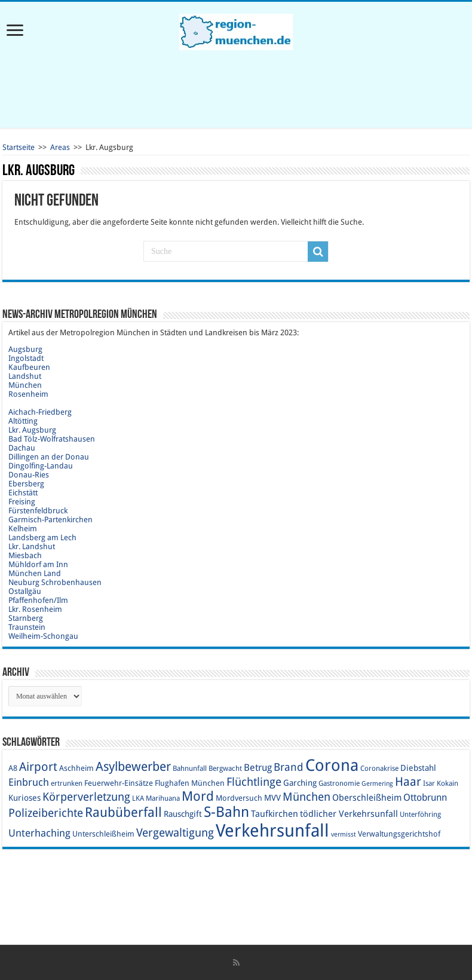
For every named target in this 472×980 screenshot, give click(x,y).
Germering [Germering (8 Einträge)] (377, 784)
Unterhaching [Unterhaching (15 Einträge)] (39, 833)
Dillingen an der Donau (49, 457)
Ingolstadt (26, 358)
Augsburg (25, 349)
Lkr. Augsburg (32, 430)
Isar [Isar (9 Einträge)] (429, 783)
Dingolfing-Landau (41, 466)
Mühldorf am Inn (38, 564)
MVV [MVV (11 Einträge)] (272, 798)
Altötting (23, 421)
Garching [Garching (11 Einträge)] (300, 783)
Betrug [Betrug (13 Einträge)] (258, 768)
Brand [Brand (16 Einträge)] (289, 767)
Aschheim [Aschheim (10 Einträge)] (76, 768)
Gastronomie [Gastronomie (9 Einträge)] (339, 783)
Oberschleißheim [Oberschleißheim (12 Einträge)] (367, 798)
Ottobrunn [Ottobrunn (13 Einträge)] (425, 797)
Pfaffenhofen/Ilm (38, 600)
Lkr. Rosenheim (35, 609)
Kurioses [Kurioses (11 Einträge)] (24, 798)
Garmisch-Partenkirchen (50, 520)
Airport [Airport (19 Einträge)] (38, 767)
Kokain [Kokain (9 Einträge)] (448, 783)
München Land (35, 573)
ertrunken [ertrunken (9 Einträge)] (67, 783)
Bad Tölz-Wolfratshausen (52, 439)
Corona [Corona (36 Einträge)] (332, 765)
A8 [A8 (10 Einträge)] (13, 768)
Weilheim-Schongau (43, 636)
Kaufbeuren (29, 367)
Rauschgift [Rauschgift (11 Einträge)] (183, 814)
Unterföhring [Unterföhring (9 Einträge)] (420, 814)
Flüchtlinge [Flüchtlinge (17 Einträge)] (254, 782)
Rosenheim (28, 394)
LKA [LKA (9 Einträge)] (138, 798)
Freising (22, 502)
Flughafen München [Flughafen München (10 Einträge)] (190, 783)
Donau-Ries (29, 475)
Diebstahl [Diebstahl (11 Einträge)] (418, 768)
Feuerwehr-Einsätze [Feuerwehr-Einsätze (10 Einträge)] (119, 783)
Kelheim (23, 529)
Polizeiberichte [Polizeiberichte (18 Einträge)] (46, 813)
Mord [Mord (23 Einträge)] (198, 796)
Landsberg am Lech (42, 538)
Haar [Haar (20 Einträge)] (408, 782)
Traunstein (27, 627)
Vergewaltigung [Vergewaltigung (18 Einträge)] (175, 833)
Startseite (19, 147)
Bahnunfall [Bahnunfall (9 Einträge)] (190, 768)
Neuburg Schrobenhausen (55, 582)
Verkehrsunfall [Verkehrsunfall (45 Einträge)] (272, 831)
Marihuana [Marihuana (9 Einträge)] (163, 798)
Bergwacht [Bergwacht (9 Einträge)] (225, 768)
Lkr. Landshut (32, 546)
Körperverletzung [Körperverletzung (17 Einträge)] (86, 797)
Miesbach (25, 555)
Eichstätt (23, 493)
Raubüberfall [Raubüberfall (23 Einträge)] (123, 812)
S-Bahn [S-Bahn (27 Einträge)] (226, 812)
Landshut (25, 376)
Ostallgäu (25, 591)
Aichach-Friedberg (40, 412)
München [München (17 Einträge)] (307, 797)
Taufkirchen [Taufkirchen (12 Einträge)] (275, 814)
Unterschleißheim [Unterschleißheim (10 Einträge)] (103, 834)
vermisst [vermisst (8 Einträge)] (344, 834)
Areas (60, 147)
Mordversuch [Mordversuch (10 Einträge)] (239, 798)
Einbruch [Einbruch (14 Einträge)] (29, 782)
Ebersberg (26, 484)
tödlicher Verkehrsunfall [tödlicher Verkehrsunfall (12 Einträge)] (349, 814)
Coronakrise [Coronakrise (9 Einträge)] (379, 768)
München (25, 385)
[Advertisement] (236, 89)
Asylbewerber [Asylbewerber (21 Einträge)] (133, 767)
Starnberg (26, 618)
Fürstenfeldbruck (38, 511)
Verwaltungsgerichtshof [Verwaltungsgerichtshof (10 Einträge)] (399, 834)
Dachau (22, 448)
